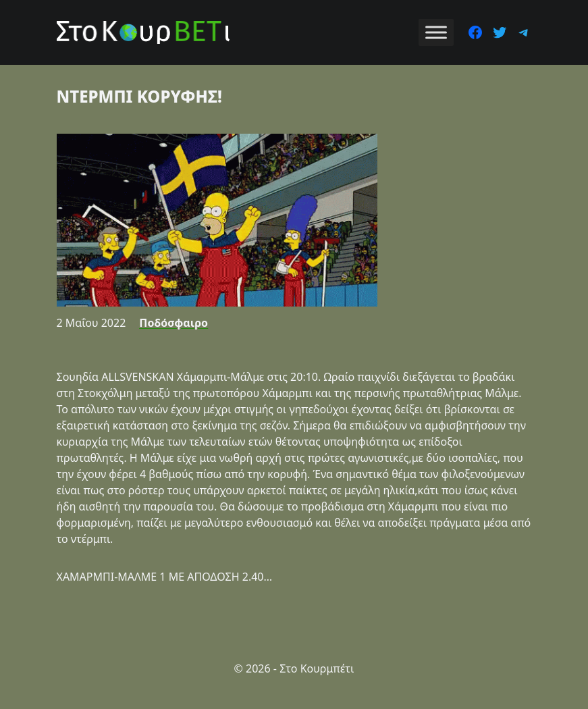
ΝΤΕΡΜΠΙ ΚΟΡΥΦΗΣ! (139, 96)
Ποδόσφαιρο (173, 323)
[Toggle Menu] (436, 32)
